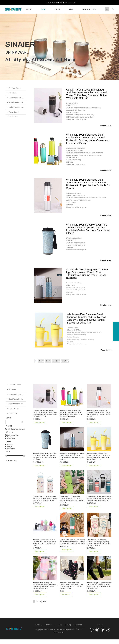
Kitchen (9, 451)
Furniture (10, 441)
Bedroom (10, 449)
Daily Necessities (12, 439)
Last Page (65, 365)
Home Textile (11, 443)
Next (58, 365)
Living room (11, 453)
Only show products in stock (16, 433)
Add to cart (66, 599)
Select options (40, 427)
